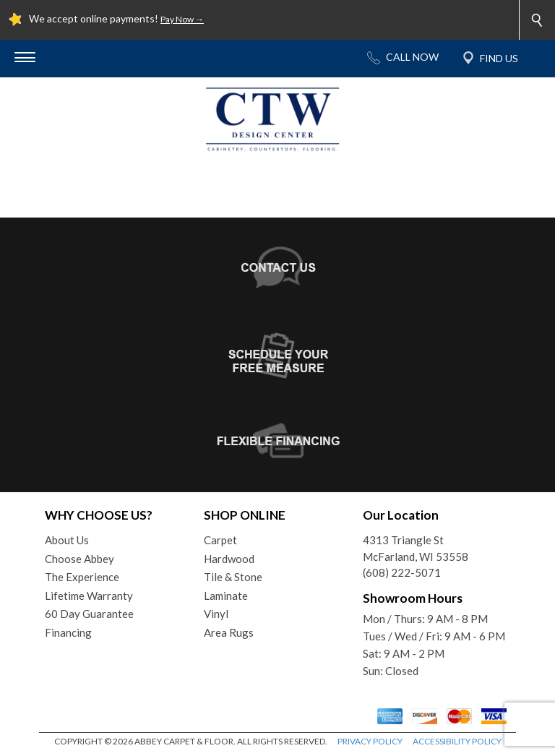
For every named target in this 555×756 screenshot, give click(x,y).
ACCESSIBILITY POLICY (457, 741)
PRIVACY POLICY (370, 741)
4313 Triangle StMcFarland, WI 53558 (416, 548)
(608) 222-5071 (402, 572)
